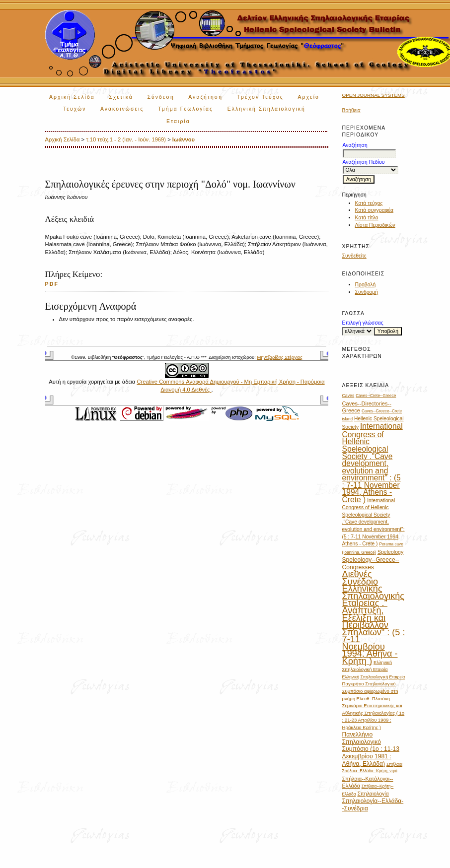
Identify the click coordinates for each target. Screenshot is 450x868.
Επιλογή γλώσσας (363, 323)
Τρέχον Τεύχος (260, 97)
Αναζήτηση (205, 97)
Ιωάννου (184, 139)
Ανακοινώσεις (122, 109)
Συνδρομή (367, 292)
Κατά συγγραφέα (374, 210)
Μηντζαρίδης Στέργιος (279, 357)
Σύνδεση (160, 97)
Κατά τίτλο (367, 218)
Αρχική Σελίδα (72, 97)
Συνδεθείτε (354, 256)
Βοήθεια (351, 110)
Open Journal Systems (374, 95)
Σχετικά (121, 97)
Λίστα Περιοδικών (375, 225)
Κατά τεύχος (369, 203)
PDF (52, 284)
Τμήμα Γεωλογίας (186, 109)
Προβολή (366, 285)
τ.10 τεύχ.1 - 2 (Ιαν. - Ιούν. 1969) (126, 139)
